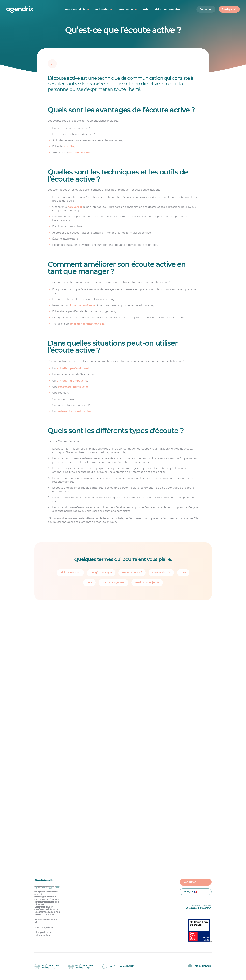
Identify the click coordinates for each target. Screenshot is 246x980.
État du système (44, 927)
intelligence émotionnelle (87, 324)
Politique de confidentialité (43, 908)
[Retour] (52, 64)
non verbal (74, 207)
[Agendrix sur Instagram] (50, 887)
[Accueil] (28, 10)
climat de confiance (82, 305)
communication (79, 152)
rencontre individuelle (73, 387)
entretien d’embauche (72, 381)
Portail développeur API (46, 921)
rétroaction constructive (74, 411)
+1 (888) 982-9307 (199, 908)
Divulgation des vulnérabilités (44, 934)
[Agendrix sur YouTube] (57, 887)
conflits (69, 146)
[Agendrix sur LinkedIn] (43, 887)
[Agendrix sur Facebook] (36, 887)
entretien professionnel (72, 368)
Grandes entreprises (46, 897)
